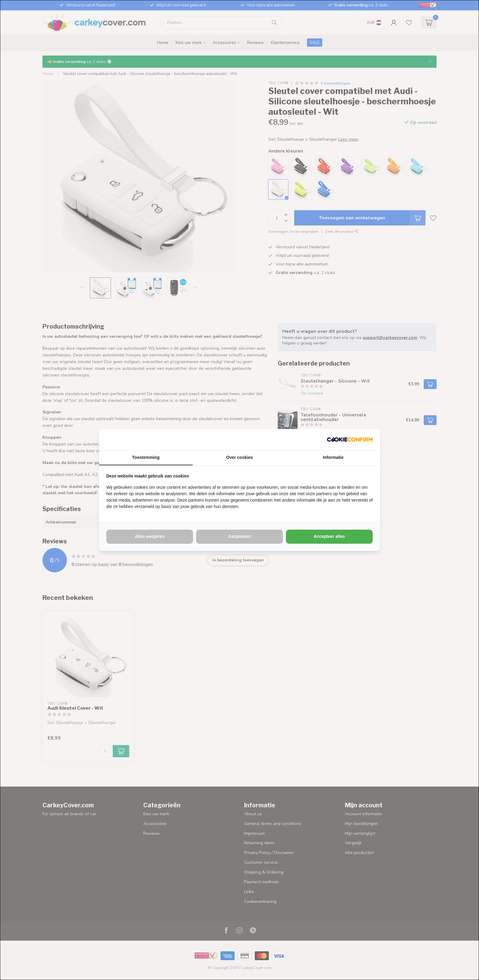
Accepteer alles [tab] (329, 536)
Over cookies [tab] (239, 457)
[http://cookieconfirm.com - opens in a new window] (350, 440)
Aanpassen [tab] (240, 536)
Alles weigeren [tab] (150, 536)
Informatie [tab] (333, 457)
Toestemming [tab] (146, 457)
